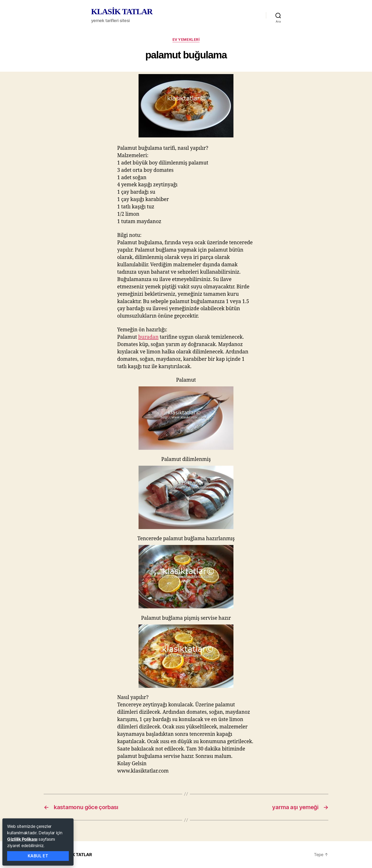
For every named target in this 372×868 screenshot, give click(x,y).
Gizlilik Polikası (22, 839)
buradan (148, 337)
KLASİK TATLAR (122, 12)
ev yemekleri (186, 40)
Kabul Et (38, 856)
